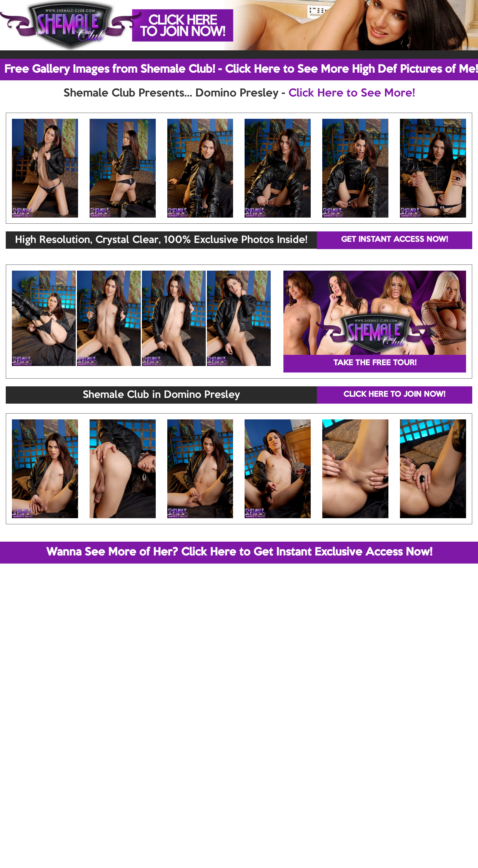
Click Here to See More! (352, 93)
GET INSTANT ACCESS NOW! (395, 240)
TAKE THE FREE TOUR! (375, 363)
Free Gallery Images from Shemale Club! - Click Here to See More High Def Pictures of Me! (241, 70)
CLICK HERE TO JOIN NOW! (394, 395)
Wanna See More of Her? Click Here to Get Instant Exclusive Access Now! (239, 552)
